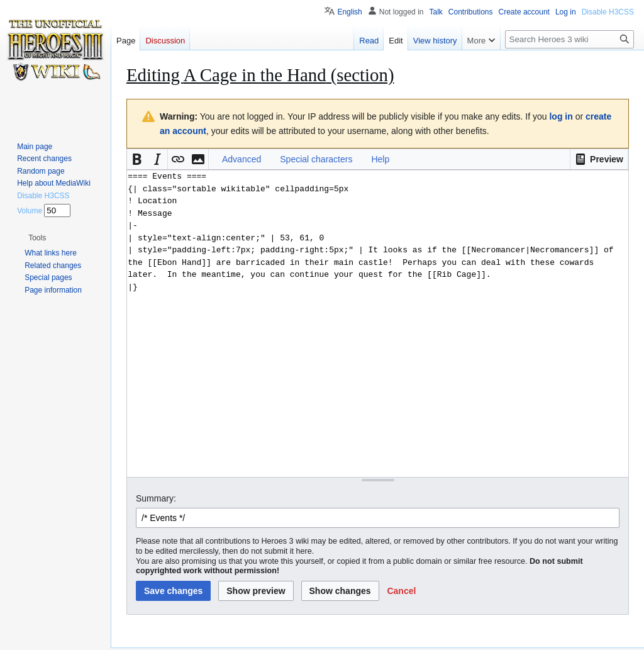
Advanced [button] (241, 159)
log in (561, 116)
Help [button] (380, 159)
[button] (599, 159)
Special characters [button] (316, 159)
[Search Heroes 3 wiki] (569, 39)
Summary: (156, 498)
